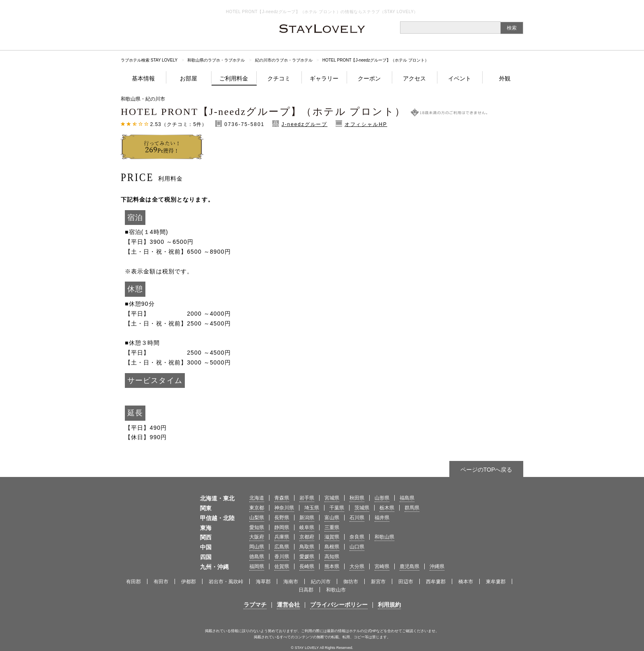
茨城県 (362, 508)
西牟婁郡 (436, 582)
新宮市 (378, 582)
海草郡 (263, 582)
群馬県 (412, 508)
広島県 (282, 547)
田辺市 (406, 582)
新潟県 (307, 518)
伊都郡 (189, 582)
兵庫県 (282, 537)
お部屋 (189, 78)
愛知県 (257, 527)
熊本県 (332, 566)
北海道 (257, 498)
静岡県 (282, 527)
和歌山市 (336, 590)
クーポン (369, 78)
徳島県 (257, 557)
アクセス (414, 78)
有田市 (161, 582)
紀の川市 (321, 582)
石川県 (357, 518)
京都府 (307, 537)
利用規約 (389, 605)
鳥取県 (307, 547)
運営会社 (288, 605)
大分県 (357, 566)
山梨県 (257, 518)
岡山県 (257, 547)
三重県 (332, 527)
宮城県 (332, 498)
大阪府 (257, 537)
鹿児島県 (409, 566)
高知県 (332, 557)
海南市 (291, 582)
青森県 (282, 498)
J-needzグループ (304, 124)
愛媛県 (307, 557)
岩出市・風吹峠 (226, 582)
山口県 (357, 547)
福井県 (382, 518)
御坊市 (351, 582)
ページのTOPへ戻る (486, 470)
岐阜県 (307, 527)
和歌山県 (384, 537)
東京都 (257, 508)
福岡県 (257, 566)
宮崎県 (382, 566)
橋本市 (466, 582)
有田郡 (133, 582)
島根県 (332, 547)
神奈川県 (284, 508)
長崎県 (307, 566)
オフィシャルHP (366, 124)
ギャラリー (324, 78)
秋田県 (357, 498)
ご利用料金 (234, 78)
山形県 (382, 498)
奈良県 (357, 537)
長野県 (282, 518)
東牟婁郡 (496, 582)
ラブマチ (255, 605)
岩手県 (307, 498)
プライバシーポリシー (339, 605)
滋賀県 (332, 537)
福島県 (407, 498)
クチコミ (279, 78)
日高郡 (306, 590)
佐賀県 (282, 566)
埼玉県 (312, 508)
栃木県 (387, 508)
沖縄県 (437, 566)
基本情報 (143, 78)
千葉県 (337, 508)
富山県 (332, 518)
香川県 (282, 557)
